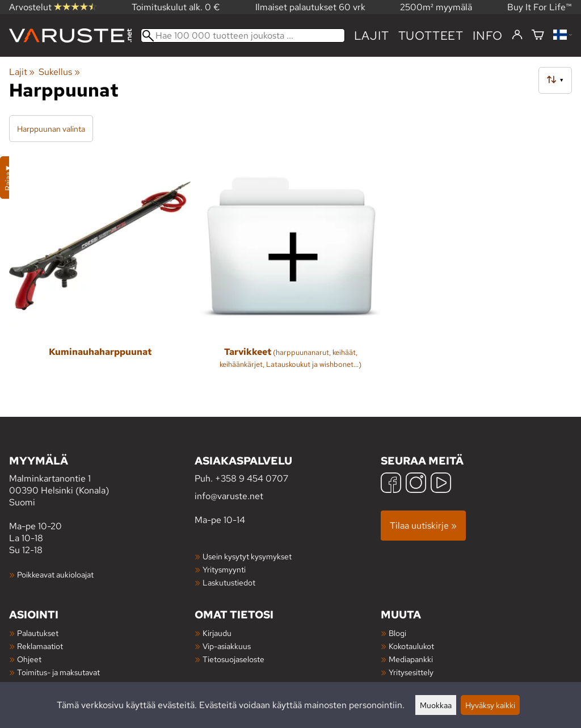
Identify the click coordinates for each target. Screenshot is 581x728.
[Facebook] (391, 484)
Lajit (372, 35)
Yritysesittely (411, 672)
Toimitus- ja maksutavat (58, 672)
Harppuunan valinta (51, 129)
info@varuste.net (229, 496)
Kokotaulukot (411, 646)
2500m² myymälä (436, 7)
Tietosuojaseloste (233, 659)
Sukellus (59, 72)
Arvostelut (53, 7)
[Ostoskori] (538, 35)
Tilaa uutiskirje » (423, 526)
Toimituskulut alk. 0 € (176, 7)
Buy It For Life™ (540, 7)
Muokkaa (436, 705)
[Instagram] (416, 484)
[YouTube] (441, 484)
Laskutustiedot (229, 582)
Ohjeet (29, 659)
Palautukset (38, 633)
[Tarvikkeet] (290, 271)
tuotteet (431, 35)
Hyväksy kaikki (490, 705)
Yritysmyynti (224, 569)
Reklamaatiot (40, 646)
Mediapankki (411, 659)
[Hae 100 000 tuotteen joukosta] (243, 35)
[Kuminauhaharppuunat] (100, 271)
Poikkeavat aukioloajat (55, 574)
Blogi (397, 633)
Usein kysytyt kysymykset (247, 556)
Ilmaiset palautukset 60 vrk (310, 7)
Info (488, 35)
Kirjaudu (217, 633)
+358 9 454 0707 (252, 478)
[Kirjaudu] (517, 35)
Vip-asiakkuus (227, 646)
